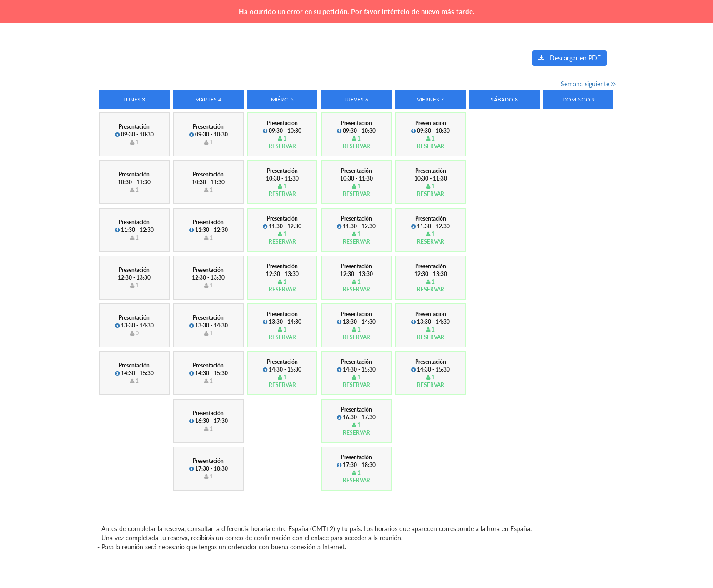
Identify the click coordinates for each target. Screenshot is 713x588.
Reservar (282, 146)
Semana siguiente (588, 84)
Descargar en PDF (570, 58)
